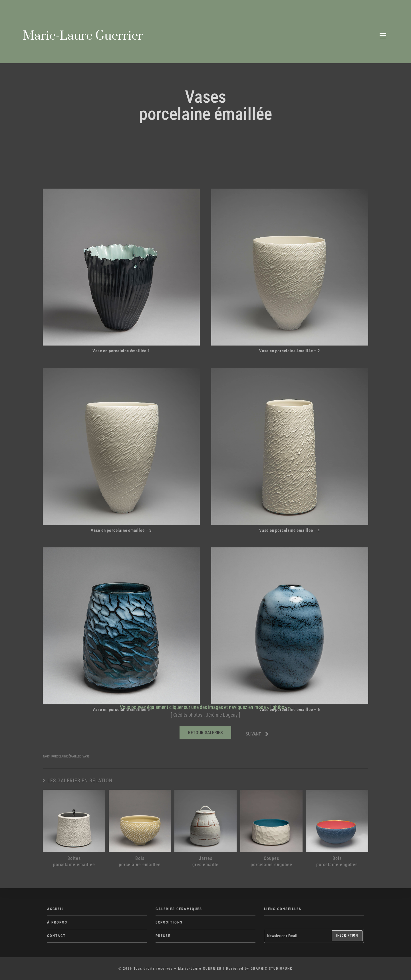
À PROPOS (57, 922)
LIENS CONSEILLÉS (283, 909)
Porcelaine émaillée (66, 756)
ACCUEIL (56, 909)
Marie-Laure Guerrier (83, 36)
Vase (86, 756)
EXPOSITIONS (169, 922)
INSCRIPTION (347, 936)
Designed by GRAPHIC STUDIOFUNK (259, 969)
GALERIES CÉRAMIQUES (179, 909)
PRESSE (163, 936)
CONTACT (56, 936)
